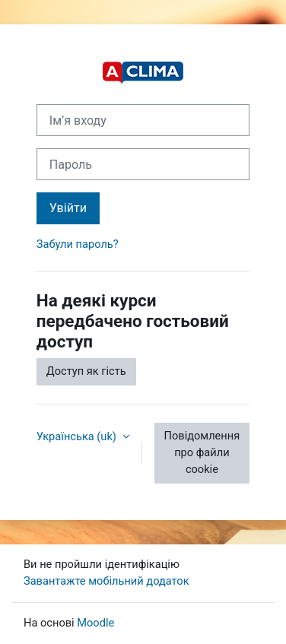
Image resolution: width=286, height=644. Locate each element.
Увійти (68, 208)
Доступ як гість (86, 371)
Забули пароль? (78, 244)
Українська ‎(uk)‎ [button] (78, 436)
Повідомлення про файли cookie (202, 452)
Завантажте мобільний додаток (106, 581)
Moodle (95, 623)
